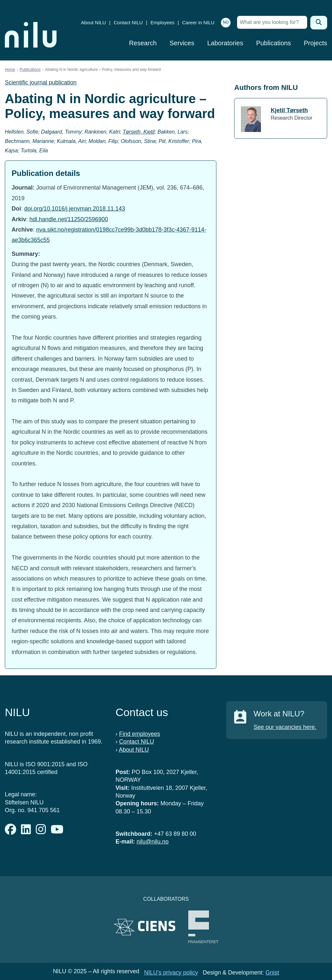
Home (10, 70)
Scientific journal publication (41, 82)
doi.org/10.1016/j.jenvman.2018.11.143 (75, 209)
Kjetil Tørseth (289, 110)
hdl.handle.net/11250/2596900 (69, 219)
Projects (316, 43)
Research (143, 43)
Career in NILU (198, 22)
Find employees (140, 734)
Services (182, 43)
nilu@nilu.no (153, 842)
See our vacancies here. (285, 727)
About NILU (93, 22)
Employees (162, 22)
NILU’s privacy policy (171, 973)
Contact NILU (128, 22)
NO (226, 22)
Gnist (272, 973)
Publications (274, 43)
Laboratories (225, 43)
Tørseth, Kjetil (139, 132)
